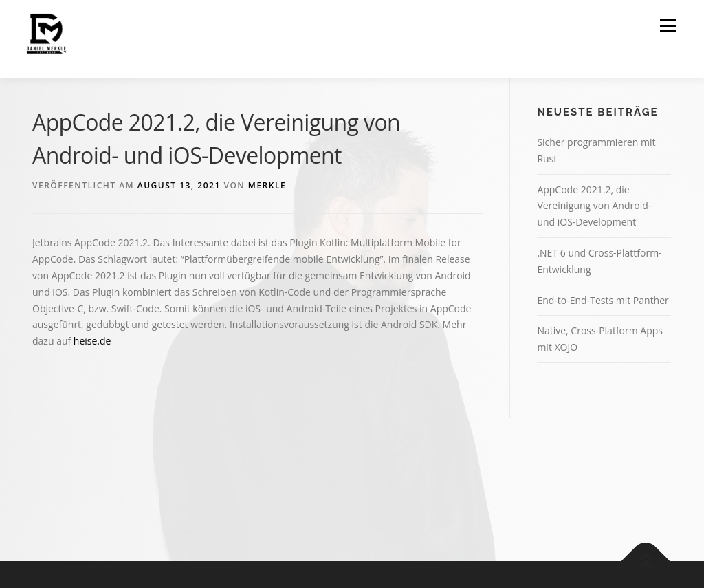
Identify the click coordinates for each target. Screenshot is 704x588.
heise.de (92, 341)
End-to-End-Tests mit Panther (603, 300)
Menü (668, 26)
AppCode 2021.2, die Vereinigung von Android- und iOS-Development (594, 206)
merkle (267, 185)
